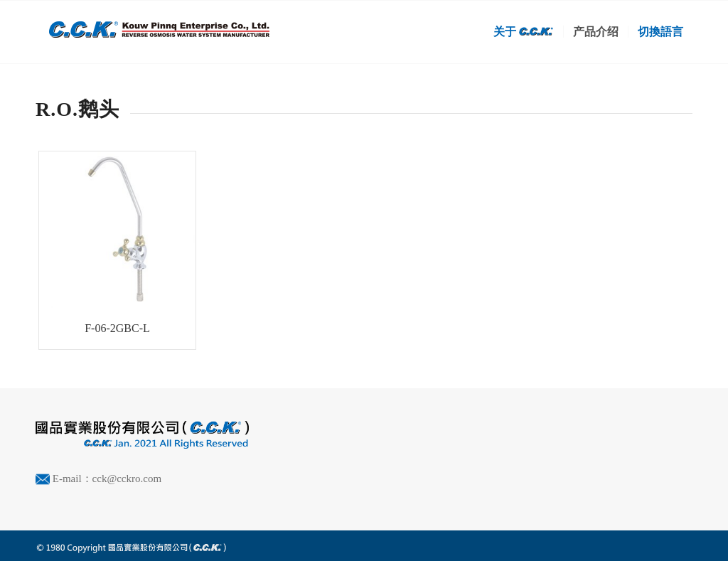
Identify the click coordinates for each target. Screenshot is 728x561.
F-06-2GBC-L (117, 328)
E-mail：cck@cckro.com (107, 479)
